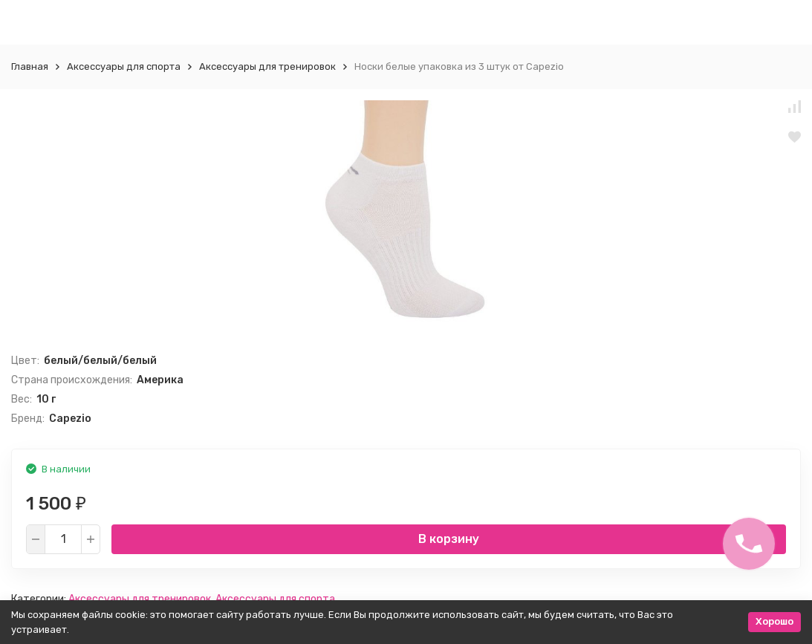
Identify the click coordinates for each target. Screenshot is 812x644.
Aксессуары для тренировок (267, 66)
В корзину (449, 539)
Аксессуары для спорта (124, 66)
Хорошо (774, 621)
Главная (30, 66)
